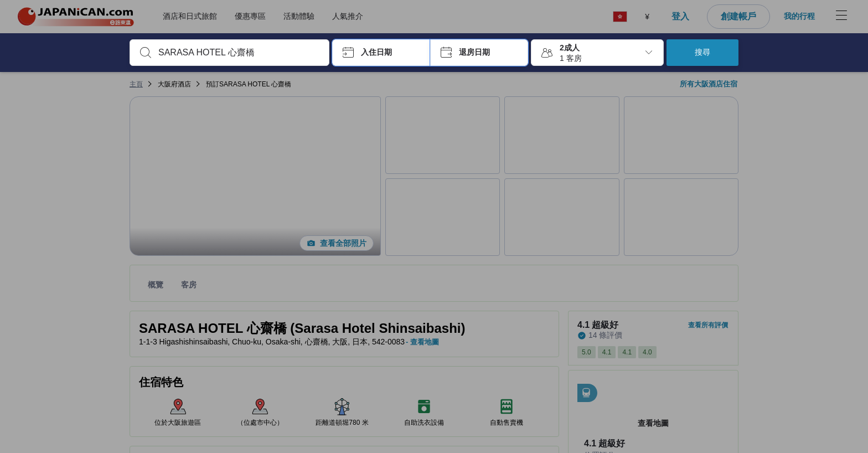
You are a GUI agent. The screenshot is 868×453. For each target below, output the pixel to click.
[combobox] (238, 53)
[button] (381, 53)
